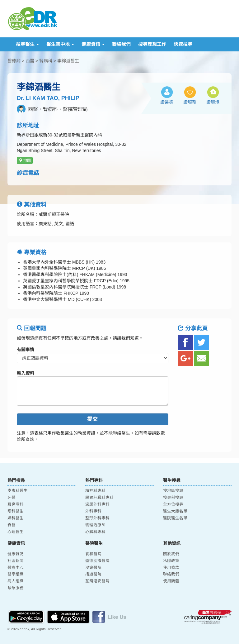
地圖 (25, 160)
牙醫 (12, 498)
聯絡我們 (121, 44)
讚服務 (190, 102)
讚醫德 (167, 102)
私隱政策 (171, 561)
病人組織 (16, 581)
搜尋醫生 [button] (27, 44)
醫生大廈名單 (175, 511)
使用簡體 (171, 581)
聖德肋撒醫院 (97, 561)
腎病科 (46, 61)
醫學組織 (16, 574)
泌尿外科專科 (97, 504)
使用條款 (171, 568)
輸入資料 (26, 373)
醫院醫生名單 (175, 518)
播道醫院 (93, 574)
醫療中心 (16, 568)
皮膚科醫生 (18, 491)
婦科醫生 (16, 518)
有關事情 (26, 350)
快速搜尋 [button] (183, 44)
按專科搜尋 (173, 498)
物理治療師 (95, 525)
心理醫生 (16, 532)
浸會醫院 (93, 568)
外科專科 (93, 511)
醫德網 (14, 61)
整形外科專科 (97, 518)
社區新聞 (16, 561)
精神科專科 (95, 491)
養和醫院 (93, 554)
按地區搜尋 (173, 491)
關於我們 (171, 554)
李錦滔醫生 (68, 61)
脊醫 (12, 525)
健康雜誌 (16, 554)
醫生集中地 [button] (60, 44)
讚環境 (213, 102)
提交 (92, 419)
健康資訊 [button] (93, 44)
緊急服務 (16, 588)
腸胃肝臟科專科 (99, 498)
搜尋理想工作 (152, 44)
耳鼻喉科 (16, 504)
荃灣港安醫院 (97, 581)
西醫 (30, 61)
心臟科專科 (95, 532)
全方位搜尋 (173, 504)
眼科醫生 (16, 511)
